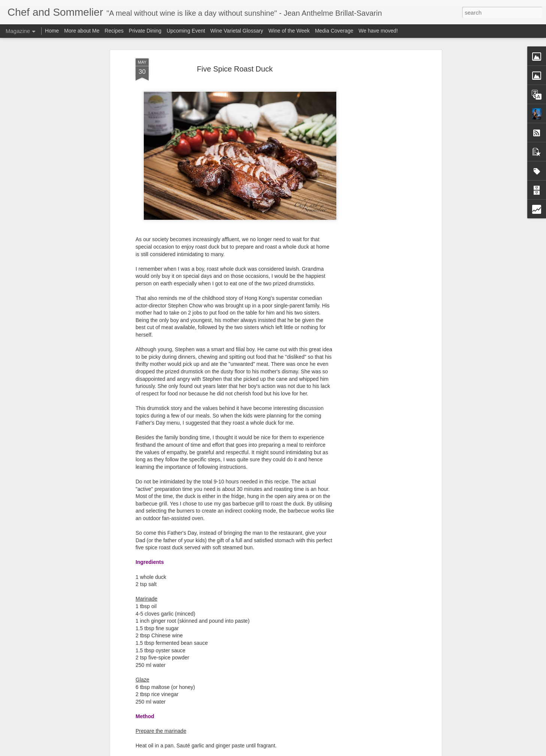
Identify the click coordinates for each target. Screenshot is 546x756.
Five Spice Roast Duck (235, 69)
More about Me (82, 31)
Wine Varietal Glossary (237, 31)
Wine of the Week (289, 31)
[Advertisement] (375, 176)
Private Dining (145, 31)
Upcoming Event (186, 31)
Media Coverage (334, 31)
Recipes (114, 31)
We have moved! (378, 31)
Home (52, 31)
